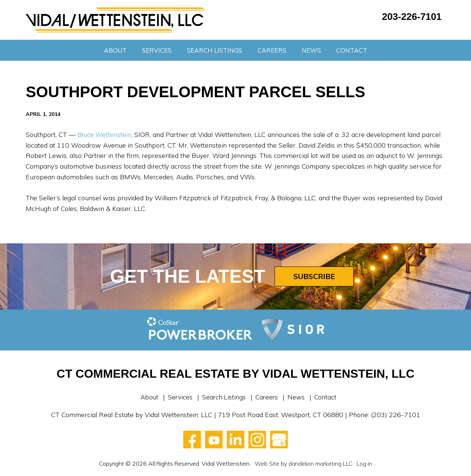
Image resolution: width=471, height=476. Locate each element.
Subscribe (314, 276)
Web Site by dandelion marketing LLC (304, 463)
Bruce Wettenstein (105, 135)
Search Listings (223, 397)
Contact (328, 397)
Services (178, 397)
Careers (268, 397)
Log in (364, 463)
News (298, 397)
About (146, 397)
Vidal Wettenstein (115, 20)
